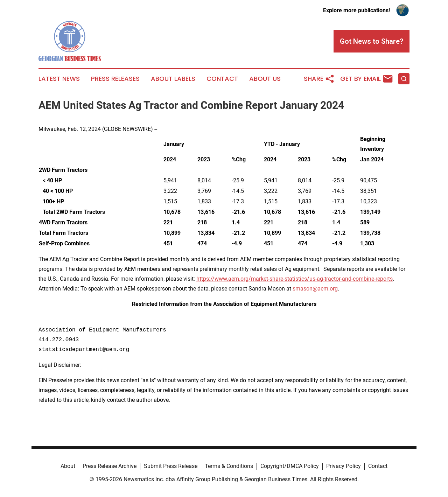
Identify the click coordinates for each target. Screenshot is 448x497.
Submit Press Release (171, 466)
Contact (222, 79)
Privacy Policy (344, 466)
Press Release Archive (110, 466)
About (68, 466)
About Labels (173, 79)
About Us (265, 79)
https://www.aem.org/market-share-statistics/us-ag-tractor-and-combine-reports (295, 279)
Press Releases (115, 79)
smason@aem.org (315, 289)
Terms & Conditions (229, 466)
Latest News (59, 79)
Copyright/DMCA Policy (290, 466)
